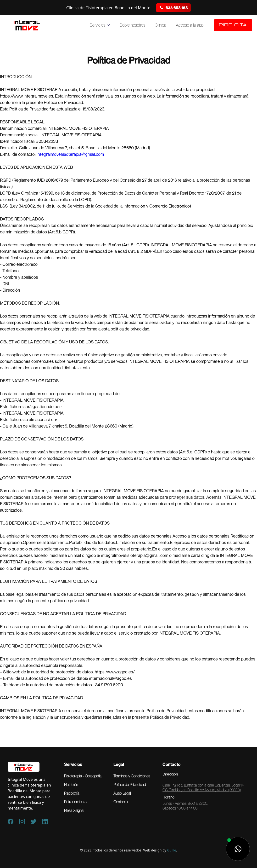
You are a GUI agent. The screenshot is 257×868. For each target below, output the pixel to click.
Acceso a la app (190, 25)
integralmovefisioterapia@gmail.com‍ (70, 154)
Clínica (161, 25)
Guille (172, 850)
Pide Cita (233, 25)
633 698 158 (177, 8)
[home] (27, 25)
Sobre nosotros (132, 25)
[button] (100, 25)
